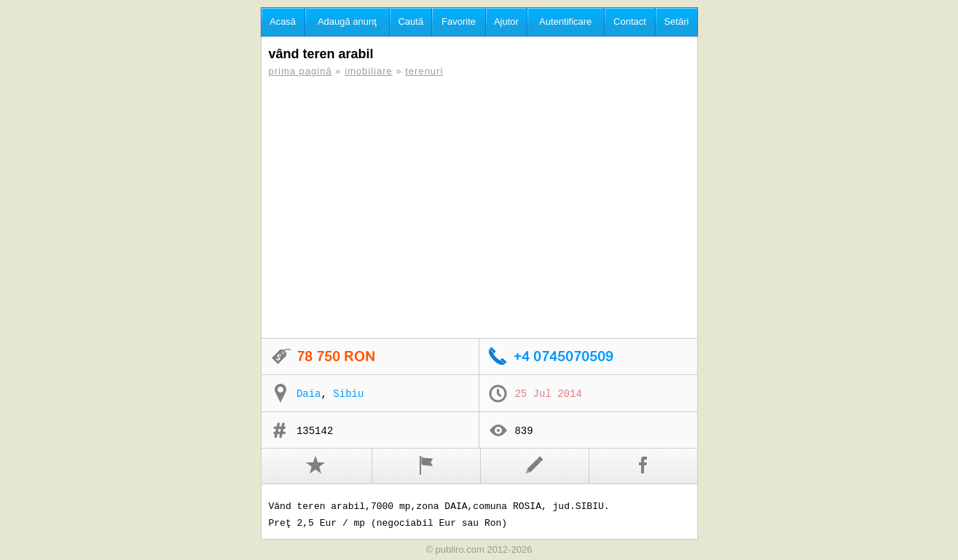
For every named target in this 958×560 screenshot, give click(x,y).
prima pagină (301, 71)
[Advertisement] (479, 208)
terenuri (424, 71)
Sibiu (348, 394)
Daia (309, 394)
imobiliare (369, 71)
